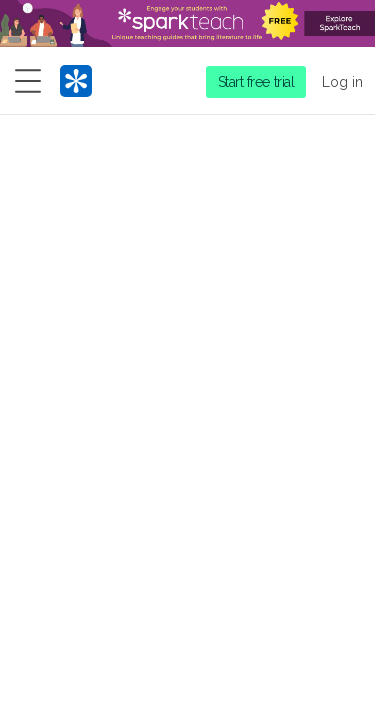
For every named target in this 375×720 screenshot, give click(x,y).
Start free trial (256, 82)
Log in (342, 82)
